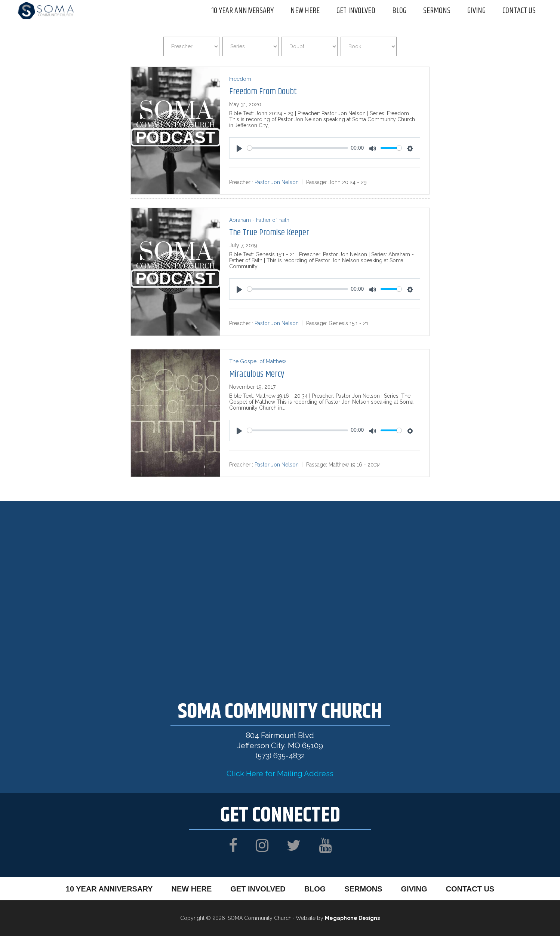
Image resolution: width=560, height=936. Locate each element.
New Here (191, 889)
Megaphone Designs (352, 918)
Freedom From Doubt (263, 92)
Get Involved (258, 889)
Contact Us (470, 889)
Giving (414, 889)
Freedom (240, 79)
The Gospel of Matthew (258, 361)
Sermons (363, 889)
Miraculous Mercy (257, 374)
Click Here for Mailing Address (280, 774)
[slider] (297, 148)
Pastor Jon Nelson (277, 182)
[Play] (239, 149)
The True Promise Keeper (269, 233)
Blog (315, 889)
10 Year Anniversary (109, 889)
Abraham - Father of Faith (259, 220)
